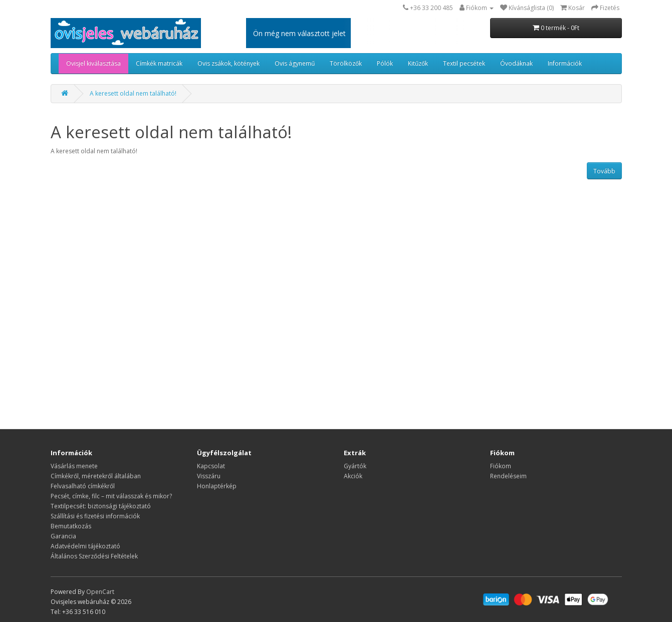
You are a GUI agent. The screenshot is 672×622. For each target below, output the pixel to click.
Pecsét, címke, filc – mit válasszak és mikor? (111, 496)
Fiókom (501, 466)
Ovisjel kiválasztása (93, 63)
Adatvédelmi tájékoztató (85, 546)
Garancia (63, 536)
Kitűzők (418, 63)
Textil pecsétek (464, 63)
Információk (565, 63)
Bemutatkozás (71, 526)
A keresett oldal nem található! (133, 93)
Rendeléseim (508, 476)
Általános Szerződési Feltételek (94, 556)
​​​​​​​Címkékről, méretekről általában (96, 476)
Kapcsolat (211, 466)
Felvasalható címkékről (83, 486)
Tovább (604, 171)
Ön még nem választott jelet (299, 33)
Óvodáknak (516, 63)
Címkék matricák (159, 63)
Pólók (385, 63)
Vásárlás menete (74, 466)
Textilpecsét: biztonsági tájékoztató (101, 506)
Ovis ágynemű (295, 63)
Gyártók (355, 466)
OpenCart (100, 592)
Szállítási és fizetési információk (95, 516)
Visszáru (209, 476)
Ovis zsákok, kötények (229, 63)
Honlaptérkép (217, 486)
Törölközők (346, 63)
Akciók (353, 476)
